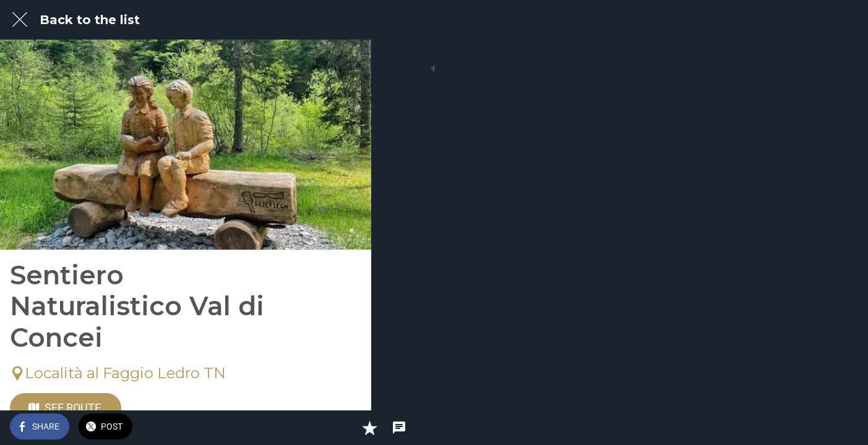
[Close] (20, 20)
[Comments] (346, 428)
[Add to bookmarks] (317, 428)
